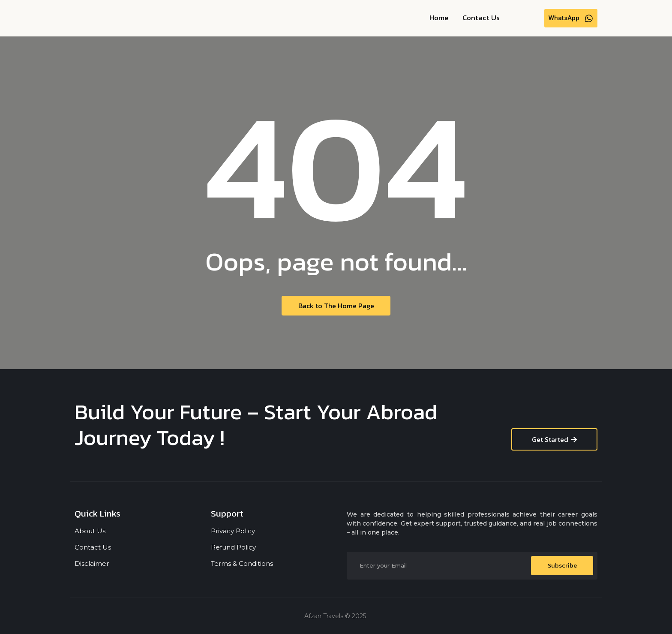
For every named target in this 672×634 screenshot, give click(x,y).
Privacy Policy (233, 531)
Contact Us (481, 18)
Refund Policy (233, 547)
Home (439, 18)
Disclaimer (92, 563)
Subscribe (562, 566)
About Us (90, 531)
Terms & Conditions (242, 563)
